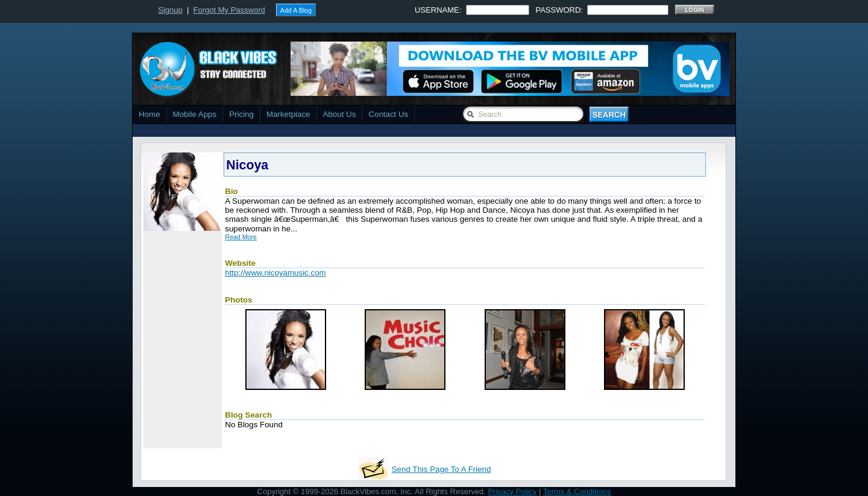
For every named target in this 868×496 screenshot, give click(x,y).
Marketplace (288, 114)
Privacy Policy (512, 491)
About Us (340, 114)
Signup (170, 10)
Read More (241, 237)
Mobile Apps (195, 114)
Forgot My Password (229, 10)
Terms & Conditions (577, 491)
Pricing (241, 114)
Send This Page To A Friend (442, 469)
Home (149, 114)
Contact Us (388, 114)
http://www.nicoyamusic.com (275, 273)
